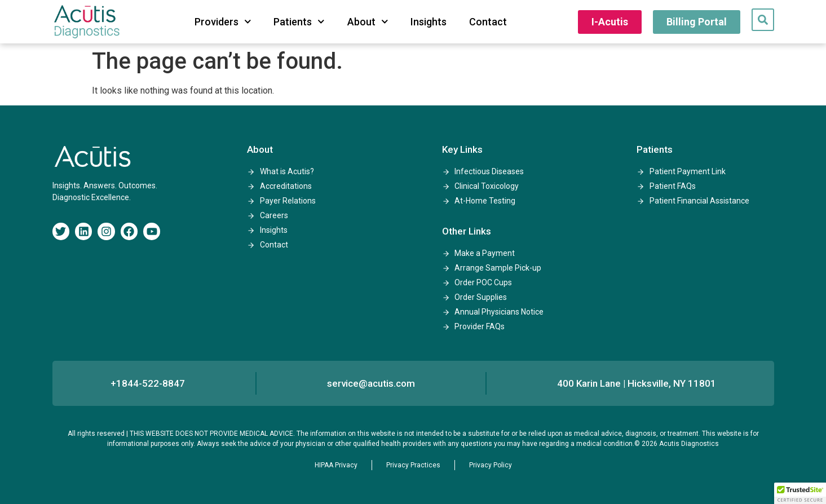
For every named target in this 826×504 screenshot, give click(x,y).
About (368, 22)
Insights (429, 22)
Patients (299, 22)
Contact (488, 22)
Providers (223, 22)
